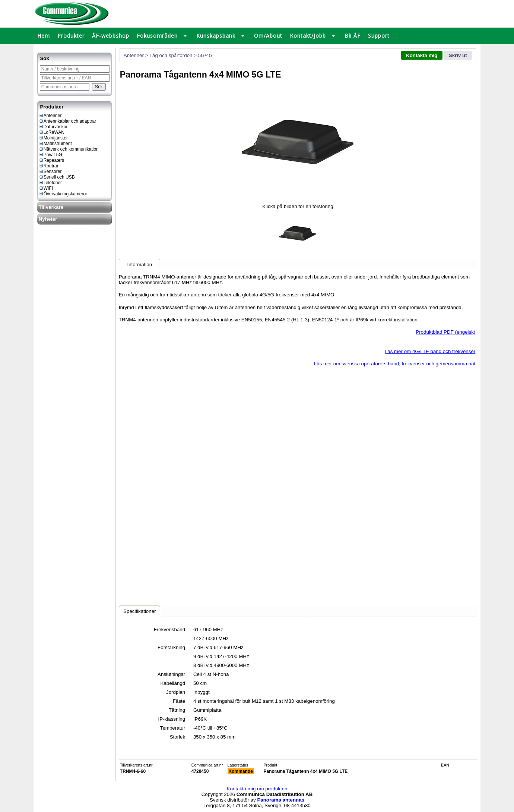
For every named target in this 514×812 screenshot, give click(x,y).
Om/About (268, 36)
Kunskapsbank (216, 36)
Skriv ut (458, 55)
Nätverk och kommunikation (69, 149)
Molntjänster (53, 138)
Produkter (71, 36)
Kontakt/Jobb (308, 36)
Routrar (49, 166)
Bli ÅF (353, 36)
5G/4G (205, 55)
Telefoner (50, 183)
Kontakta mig (422, 55)
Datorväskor (53, 127)
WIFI (46, 188)
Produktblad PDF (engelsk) (445, 332)
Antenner (50, 116)
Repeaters (51, 160)
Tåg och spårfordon (171, 55)
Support (379, 36)
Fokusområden (157, 36)
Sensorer (50, 171)
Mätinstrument (55, 144)
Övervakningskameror (63, 194)
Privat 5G (50, 155)
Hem (44, 36)
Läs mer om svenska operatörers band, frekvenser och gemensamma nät (395, 364)
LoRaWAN (52, 132)
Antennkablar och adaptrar (67, 121)
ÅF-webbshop (111, 36)
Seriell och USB (57, 177)
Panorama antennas (281, 800)
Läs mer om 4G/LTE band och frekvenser (430, 351)
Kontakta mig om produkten (257, 789)
